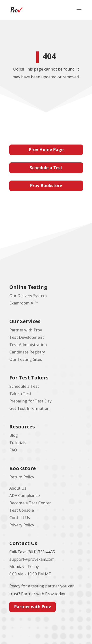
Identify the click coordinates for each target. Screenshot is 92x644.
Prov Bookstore (46, 186)
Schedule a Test (46, 168)
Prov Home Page (46, 150)
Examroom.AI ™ (24, 303)
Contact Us (20, 518)
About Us (18, 488)
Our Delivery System (28, 296)
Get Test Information (29, 408)
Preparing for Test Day (30, 401)
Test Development (27, 337)
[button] (79, 13)
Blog (14, 435)
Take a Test (20, 394)
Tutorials (18, 443)
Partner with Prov (26, 330)
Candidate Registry (27, 352)
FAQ (13, 450)
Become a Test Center (30, 503)
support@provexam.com (32, 559)
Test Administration (28, 345)
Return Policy (22, 477)
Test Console (22, 510)
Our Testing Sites (26, 359)
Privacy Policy (22, 525)
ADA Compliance (25, 496)
